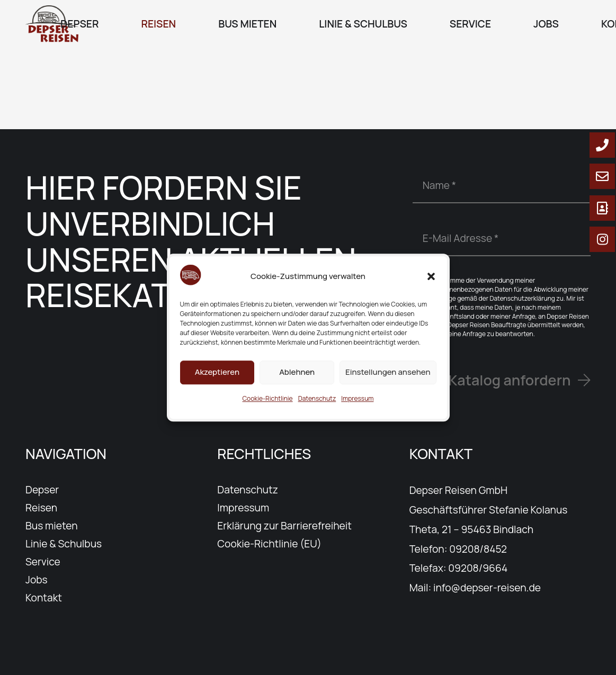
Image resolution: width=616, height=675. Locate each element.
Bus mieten (52, 526)
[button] (431, 285)
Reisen (41, 508)
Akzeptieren (217, 380)
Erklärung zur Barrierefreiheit (284, 526)
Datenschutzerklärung (522, 298)
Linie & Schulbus (64, 544)
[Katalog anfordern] (519, 380)
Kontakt (44, 598)
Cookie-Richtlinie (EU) (269, 544)
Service (43, 562)
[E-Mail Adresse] (502, 238)
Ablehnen (297, 380)
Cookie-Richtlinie (268, 407)
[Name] (502, 186)
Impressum (357, 407)
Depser (42, 490)
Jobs (37, 580)
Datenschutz (317, 407)
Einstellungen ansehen (388, 380)
